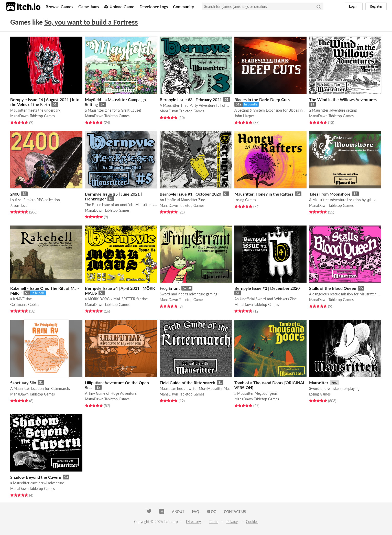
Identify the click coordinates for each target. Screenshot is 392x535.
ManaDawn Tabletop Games (32, 116)
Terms (214, 522)
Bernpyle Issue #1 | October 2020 (190, 194)
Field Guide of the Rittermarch (187, 383)
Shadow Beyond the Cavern (36, 477)
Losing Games (245, 200)
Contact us (235, 512)
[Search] (319, 6)
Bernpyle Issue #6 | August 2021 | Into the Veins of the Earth (45, 102)
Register (376, 6)
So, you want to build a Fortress (91, 22)
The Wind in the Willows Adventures (343, 99)
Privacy (232, 522)
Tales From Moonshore (330, 194)
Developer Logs (154, 7)
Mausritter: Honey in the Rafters (264, 194)
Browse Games (59, 7)
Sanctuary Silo (23, 383)
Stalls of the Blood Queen (333, 288)
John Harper (244, 116)
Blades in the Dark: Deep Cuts (262, 99)
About (178, 512)
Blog (211, 512)
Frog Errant (170, 288)
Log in (354, 6)
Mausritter (319, 383)
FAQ (195, 512)
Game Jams (89, 7)
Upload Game (119, 7)
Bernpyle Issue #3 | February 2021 (191, 99)
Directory (193, 522)
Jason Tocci (19, 205)
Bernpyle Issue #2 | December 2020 (267, 288)
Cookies (252, 522)
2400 (15, 194)
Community (183, 7)
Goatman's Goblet (24, 304)
